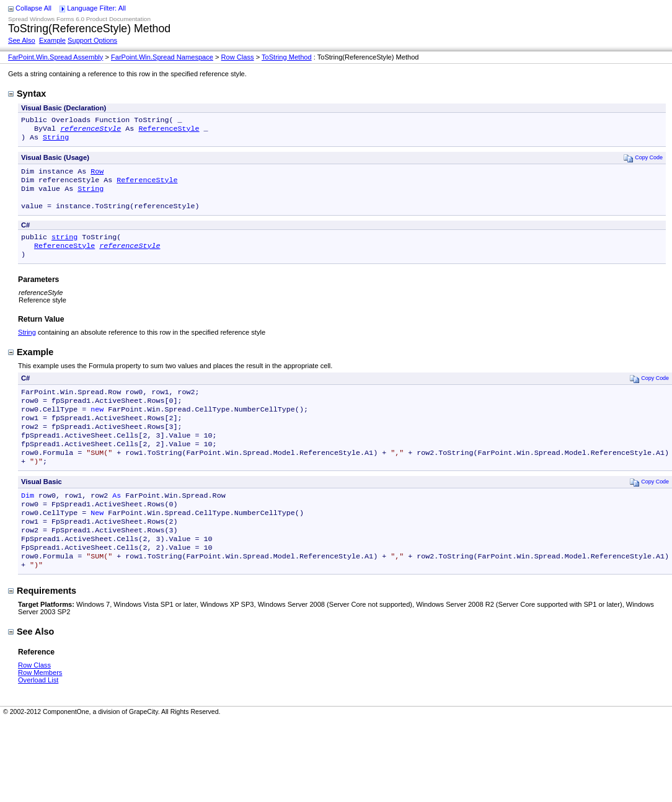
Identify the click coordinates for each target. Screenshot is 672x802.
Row (97, 176)
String (56, 141)
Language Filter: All (96, 8)
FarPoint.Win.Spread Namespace (162, 57)
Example (52, 40)
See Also (22, 40)
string (64, 248)
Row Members (40, 708)
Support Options (92, 40)
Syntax (27, 94)
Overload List (38, 716)
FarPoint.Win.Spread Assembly (55, 57)
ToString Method (287, 57)
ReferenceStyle (169, 131)
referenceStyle (91, 131)
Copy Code (643, 161)
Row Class (238, 57)
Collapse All (33, 8)
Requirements (42, 627)
